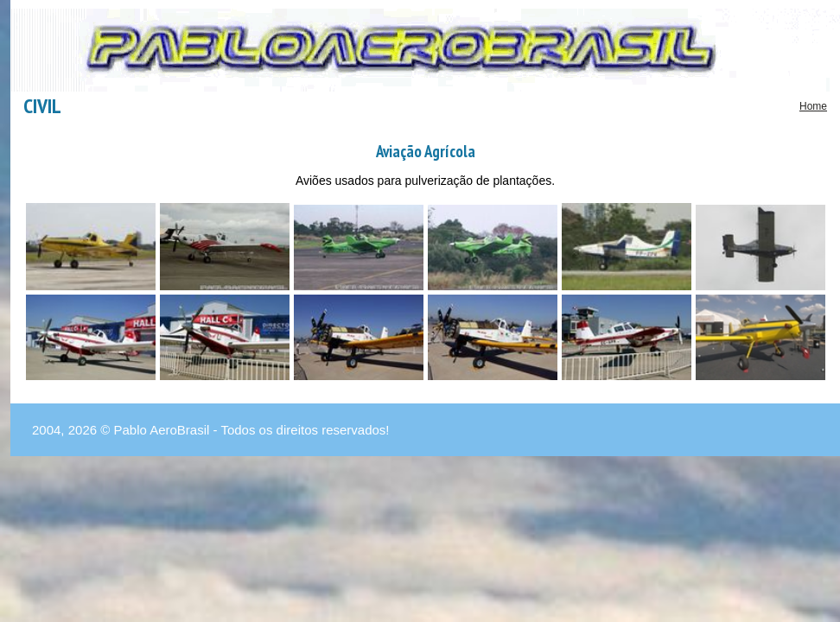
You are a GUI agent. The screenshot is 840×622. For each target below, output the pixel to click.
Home (813, 106)
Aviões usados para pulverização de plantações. (425, 181)
